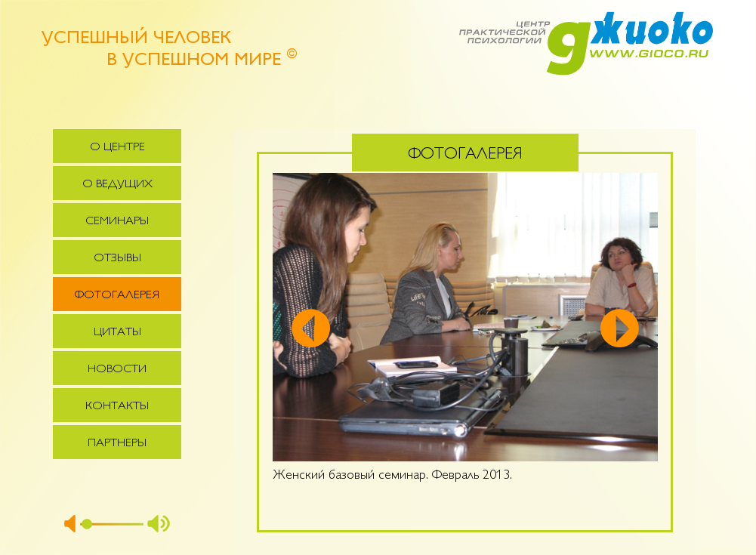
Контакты (117, 407)
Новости (117, 370)
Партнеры (117, 444)
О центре (117, 148)
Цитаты (117, 333)
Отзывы (117, 259)
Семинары (117, 222)
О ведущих (117, 185)
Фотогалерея (117, 296)
